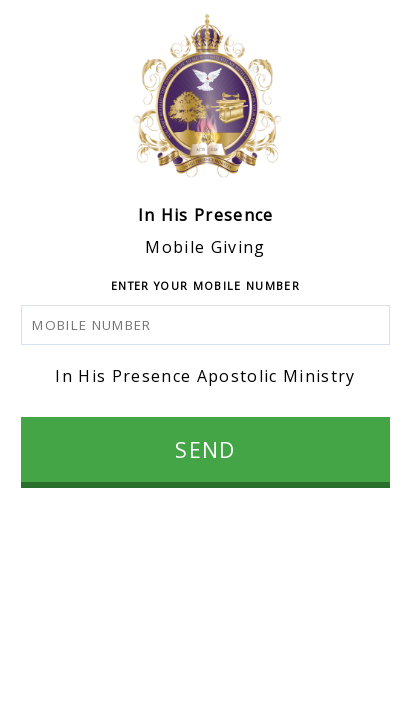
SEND (205, 449)
